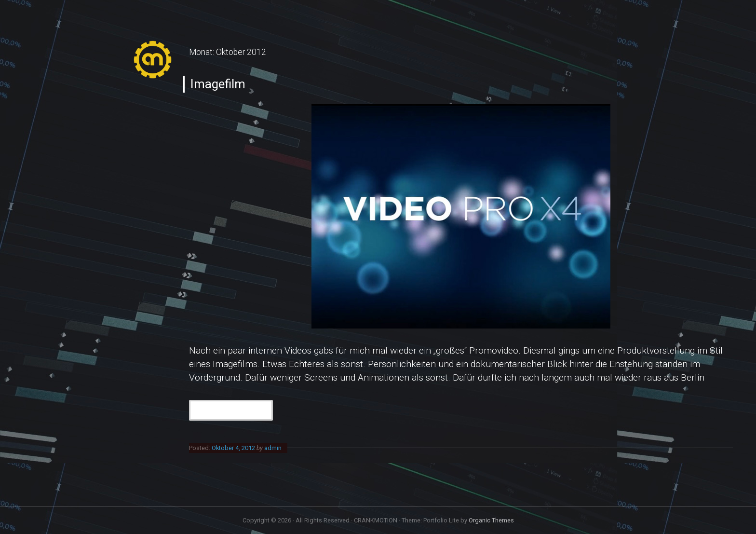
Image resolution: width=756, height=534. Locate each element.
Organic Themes (491, 520)
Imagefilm (218, 84)
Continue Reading (236, 409)
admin (273, 448)
